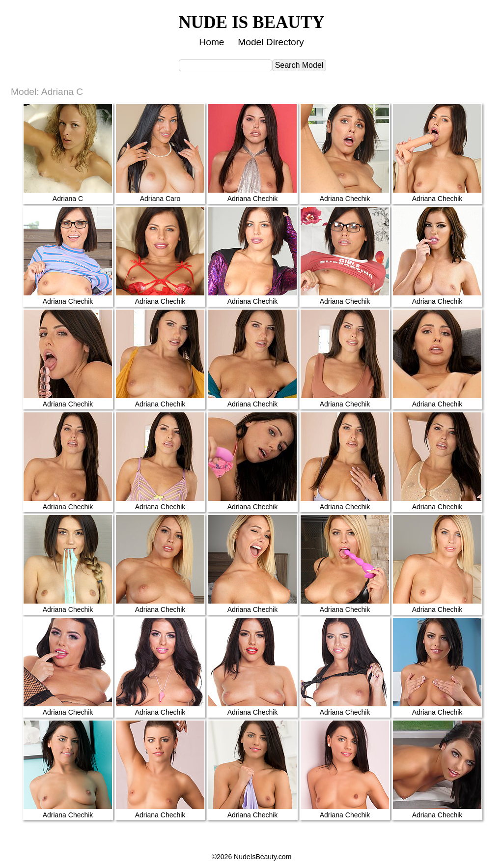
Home (211, 42)
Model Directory (271, 42)
